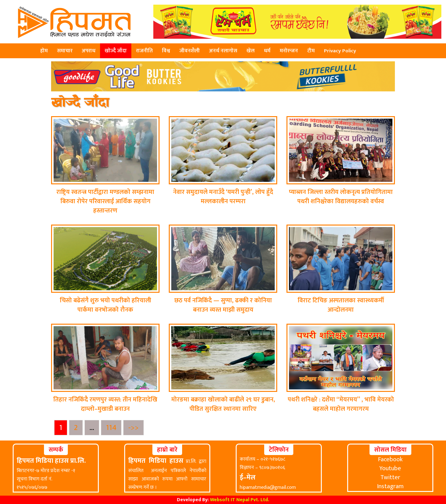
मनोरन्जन (289, 51)
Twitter (390, 477)
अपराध (89, 51)
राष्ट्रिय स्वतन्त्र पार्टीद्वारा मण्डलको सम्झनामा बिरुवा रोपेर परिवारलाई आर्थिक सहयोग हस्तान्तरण (105, 201)
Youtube (390, 468)
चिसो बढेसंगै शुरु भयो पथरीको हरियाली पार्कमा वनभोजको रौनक (105, 305)
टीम (311, 51)
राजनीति (144, 51)
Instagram (390, 486)
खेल (251, 51)
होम (44, 51)
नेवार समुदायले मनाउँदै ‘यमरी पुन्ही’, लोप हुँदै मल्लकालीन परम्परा (223, 197)
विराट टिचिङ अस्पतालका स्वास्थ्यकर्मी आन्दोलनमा (341, 305)
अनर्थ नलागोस (223, 51)
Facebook (390, 459)
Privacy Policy (340, 51)
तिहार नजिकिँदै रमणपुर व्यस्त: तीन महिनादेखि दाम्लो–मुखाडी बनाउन (105, 404)
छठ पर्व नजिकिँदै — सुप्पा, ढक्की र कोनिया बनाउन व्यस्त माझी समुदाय (223, 305)
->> (133, 428)
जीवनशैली (190, 51)
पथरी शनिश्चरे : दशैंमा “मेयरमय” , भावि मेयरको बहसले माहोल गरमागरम (341, 404)
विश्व (166, 51)
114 (114, 427)
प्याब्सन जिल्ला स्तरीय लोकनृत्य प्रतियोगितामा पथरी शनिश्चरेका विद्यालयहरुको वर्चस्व (341, 197)
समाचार (65, 51)
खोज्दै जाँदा (116, 51)
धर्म (267, 51)
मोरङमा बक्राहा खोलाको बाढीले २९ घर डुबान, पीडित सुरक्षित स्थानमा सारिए (223, 404)
